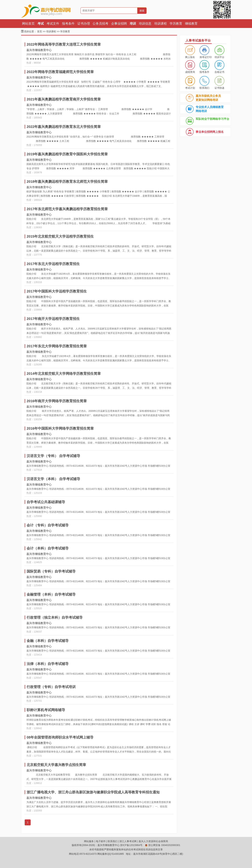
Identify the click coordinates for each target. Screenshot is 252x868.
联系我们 (204, 88)
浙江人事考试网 (128, 841)
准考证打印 (206, 57)
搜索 (142, 11)
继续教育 (191, 24)
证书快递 (219, 88)
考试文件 (53, 24)
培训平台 (219, 57)
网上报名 (190, 57)
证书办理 (84, 24)
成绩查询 (190, 72)
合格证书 (219, 72)
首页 (40, 31)
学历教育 (176, 24)
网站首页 (28, 24)
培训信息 (145, 24)
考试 (41, 24)
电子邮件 (101, 841)
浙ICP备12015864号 (131, 845)
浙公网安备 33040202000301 (163, 845)
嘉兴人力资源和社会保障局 (153, 841)
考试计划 (190, 88)
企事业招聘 (119, 24)
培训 (133, 24)
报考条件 (68, 24)
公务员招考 (100, 24)
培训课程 (160, 24)
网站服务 (89, 841)
